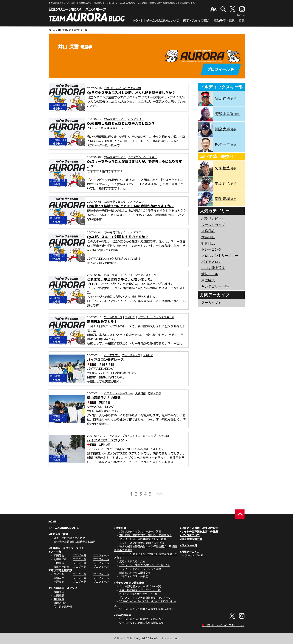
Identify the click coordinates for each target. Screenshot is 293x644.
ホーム (52, 30)
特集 (242, 21)
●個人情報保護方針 (191, 539)
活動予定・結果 (224, 21)
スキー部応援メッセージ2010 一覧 (140, 586)
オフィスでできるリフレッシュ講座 (140, 569)
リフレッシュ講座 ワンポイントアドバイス (145, 565)
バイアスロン (136, 202)
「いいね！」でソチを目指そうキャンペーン (145, 598)
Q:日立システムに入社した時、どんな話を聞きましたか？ (131, 93)
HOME (138, 21)
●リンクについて (190, 535)
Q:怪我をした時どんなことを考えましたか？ (121, 124)
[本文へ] (241, 15)
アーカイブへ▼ (194, 555)
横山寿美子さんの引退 (104, 398)
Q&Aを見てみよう (115, 119)
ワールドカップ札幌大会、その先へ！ (141, 619)
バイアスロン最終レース (106, 360)
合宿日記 (208, 231)
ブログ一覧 (80, 555)
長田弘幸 (59, 592)
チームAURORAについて (163, 21)
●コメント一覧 (188, 545)
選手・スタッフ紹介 (196, 21)
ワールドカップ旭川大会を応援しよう (141, 623)
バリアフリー (136, 119)
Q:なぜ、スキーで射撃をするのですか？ (118, 237)
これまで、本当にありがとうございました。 (121, 279)
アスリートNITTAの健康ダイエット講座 (143, 539)
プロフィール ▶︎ (221, 69)
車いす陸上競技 (213, 268)
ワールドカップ (113, 317)
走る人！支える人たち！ (134, 561)
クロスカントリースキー (142, 157)
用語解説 (208, 280)
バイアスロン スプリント (107, 440)
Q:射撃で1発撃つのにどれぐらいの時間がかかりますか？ (131, 206)
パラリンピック (213, 219)
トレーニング (211, 249)
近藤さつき (60, 603)
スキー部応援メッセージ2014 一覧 (140, 590)
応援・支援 (111, 275)
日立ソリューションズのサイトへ (223, 625)
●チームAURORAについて (64, 528)
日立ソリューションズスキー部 (123, 88)
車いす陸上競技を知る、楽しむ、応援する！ (145, 535)
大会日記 (130, 317)
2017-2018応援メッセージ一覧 (138, 594)
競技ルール (210, 274)
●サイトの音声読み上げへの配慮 (199, 532)
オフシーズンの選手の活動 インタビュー (143, 543)
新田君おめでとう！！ (104, 322)
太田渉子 (59, 595)
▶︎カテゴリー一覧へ (216, 286)
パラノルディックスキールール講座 (140, 532)
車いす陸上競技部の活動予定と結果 (75, 542)
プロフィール (101, 555)
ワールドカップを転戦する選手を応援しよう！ (147, 609)
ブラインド (129, 436)
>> (160, 494)
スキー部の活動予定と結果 (69, 538)
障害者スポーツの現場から (135, 573)
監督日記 (208, 243)
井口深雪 (59, 599)
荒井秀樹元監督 (63, 607)
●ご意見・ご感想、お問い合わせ (199, 528)
